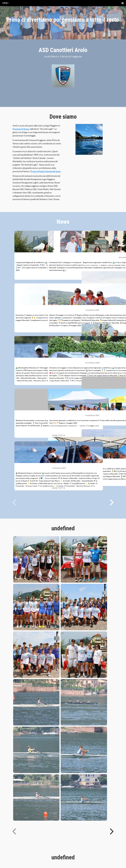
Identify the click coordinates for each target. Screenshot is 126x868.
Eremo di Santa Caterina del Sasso (46, 171)
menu (5, 3)
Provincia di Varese (21, 129)
